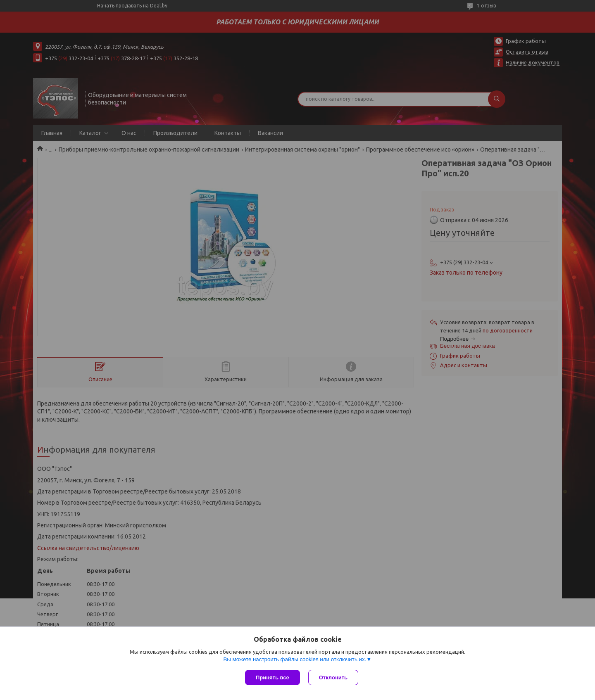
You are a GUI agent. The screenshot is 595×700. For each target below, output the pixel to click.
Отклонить (333, 677)
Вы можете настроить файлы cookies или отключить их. (295, 659)
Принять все (273, 677)
